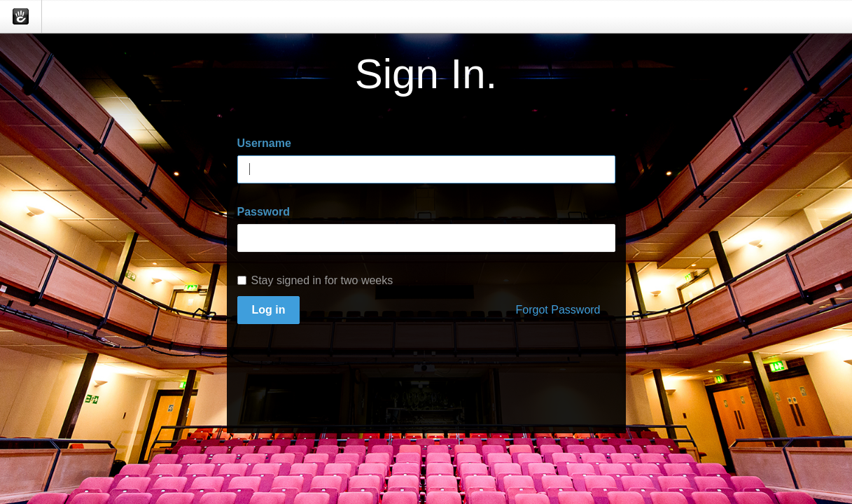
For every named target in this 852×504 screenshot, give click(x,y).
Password (264, 212)
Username (264, 143)
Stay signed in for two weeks (315, 280)
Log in (269, 310)
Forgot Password (558, 310)
